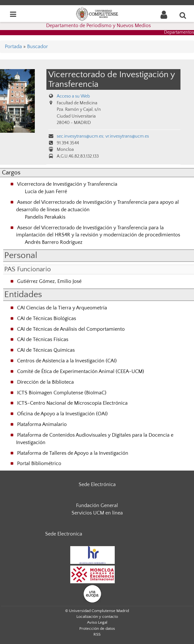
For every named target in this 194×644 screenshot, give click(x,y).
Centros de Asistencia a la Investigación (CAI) (67, 361)
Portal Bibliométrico (39, 463)
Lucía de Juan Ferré (46, 192)
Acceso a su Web (73, 96)
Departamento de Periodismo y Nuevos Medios (98, 26)
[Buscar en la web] (183, 15)
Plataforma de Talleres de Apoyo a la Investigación (73, 453)
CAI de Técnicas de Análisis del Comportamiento (71, 329)
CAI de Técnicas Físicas (43, 339)
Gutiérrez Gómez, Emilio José (49, 281)
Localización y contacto (97, 617)
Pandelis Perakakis (45, 217)
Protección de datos (97, 628)
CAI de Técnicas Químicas (46, 350)
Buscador (38, 47)
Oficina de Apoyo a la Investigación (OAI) (62, 414)
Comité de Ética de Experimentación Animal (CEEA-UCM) (81, 371)
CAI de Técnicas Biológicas (47, 318)
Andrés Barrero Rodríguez (54, 242)
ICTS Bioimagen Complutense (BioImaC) (62, 393)
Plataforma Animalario (42, 424)
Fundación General (97, 505)
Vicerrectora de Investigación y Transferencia (67, 184)
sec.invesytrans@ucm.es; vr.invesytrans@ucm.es (103, 136)
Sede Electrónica (97, 484)
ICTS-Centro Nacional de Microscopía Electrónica (72, 403)
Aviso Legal (97, 622)
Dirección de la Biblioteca (45, 382)
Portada (13, 47)
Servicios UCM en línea (97, 513)
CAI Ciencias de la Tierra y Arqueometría (62, 308)
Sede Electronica (64, 534)
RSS (97, 634)
